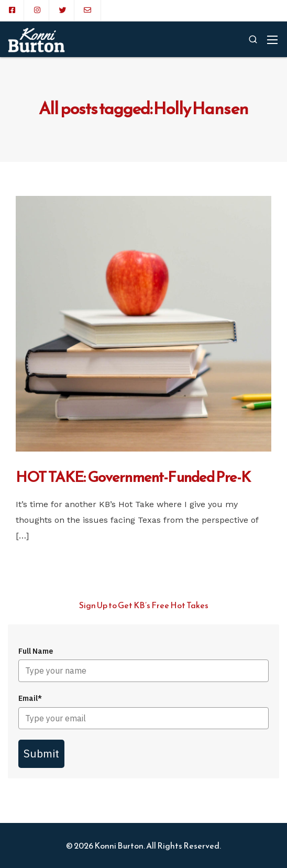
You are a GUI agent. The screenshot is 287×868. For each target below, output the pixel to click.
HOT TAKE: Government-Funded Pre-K (133, 477)
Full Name (36, 651)
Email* (30, 698)
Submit (41, 753)
